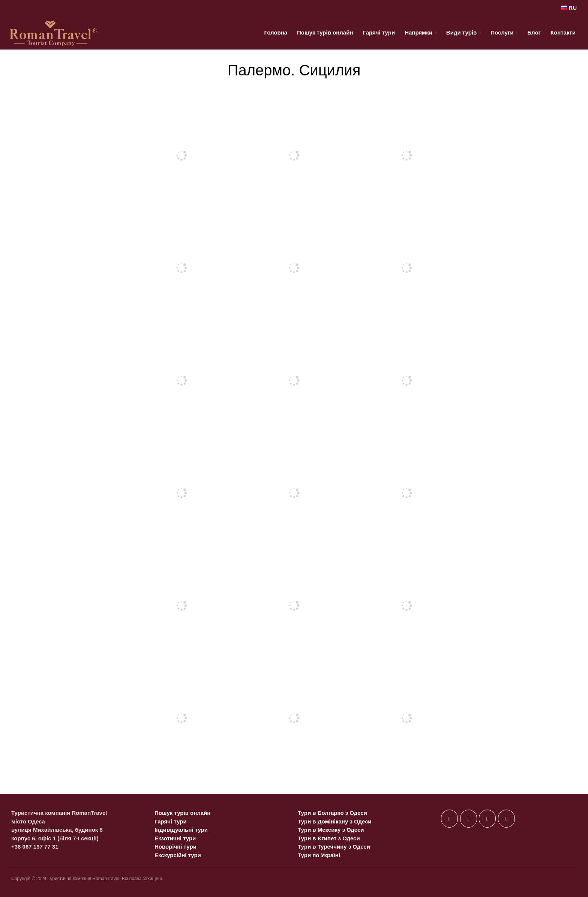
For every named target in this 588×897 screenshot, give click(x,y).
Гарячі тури (379, 32)
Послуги (502, 32)
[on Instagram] (487, 819)
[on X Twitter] (469, 819)
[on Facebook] (449, 819)
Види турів (461, 32)
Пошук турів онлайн (325, 32)
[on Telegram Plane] (506, 819)
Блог (534, 32)
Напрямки (418, 32)
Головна (276, 32)
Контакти (563, 32)
